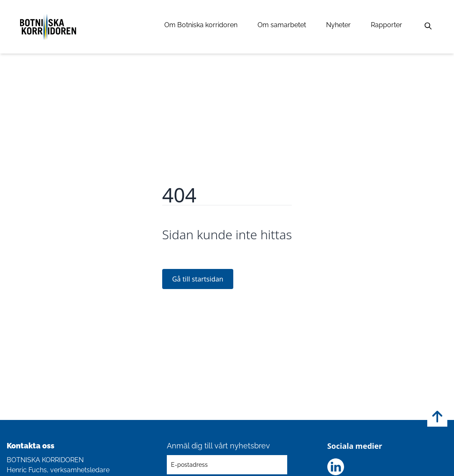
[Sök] (428, 26)
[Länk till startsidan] (48, 27)
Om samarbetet (282, 25)
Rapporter (386, 25)
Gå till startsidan (198, 279)
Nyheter (338, 25)
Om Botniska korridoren (201, 25)
